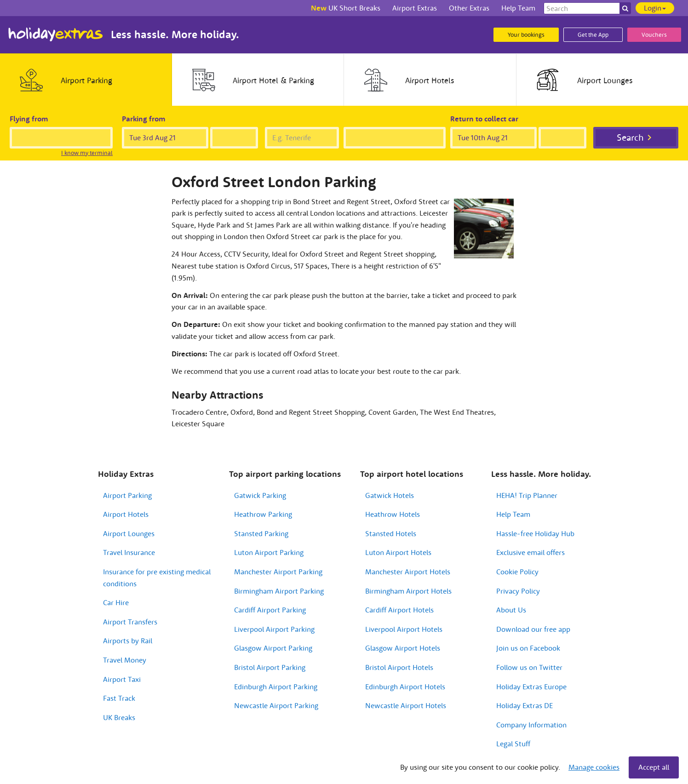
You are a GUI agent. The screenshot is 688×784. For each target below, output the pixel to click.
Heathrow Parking (263, 514)
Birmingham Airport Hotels (408, 591)
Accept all (654, 767)
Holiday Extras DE (525, 705)
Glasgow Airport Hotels (403, 648)
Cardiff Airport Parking (270, 610)
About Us (511, 610)
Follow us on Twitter (529, 667)
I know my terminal (87, 153)
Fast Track (119, 698)
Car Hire (116, 602)
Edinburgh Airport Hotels (405, 687)
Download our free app (533, 629)
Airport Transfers (130, 622)
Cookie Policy (517, 572)
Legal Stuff (513, 744)
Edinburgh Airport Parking (276, 687)
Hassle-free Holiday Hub (535, 533)
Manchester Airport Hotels (408, 572)
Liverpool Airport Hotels (404, 629)
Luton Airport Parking (269, 552)
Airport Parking (127, 495)
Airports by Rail (128, 641)
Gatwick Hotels (390, 495)
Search (630, 137)
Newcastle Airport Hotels (406, 705)
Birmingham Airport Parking (279, 591)
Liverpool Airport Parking (274, 629)
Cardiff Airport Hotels (399, 610)
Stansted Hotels (391, 533)
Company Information (531, 725)
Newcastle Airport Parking (276, 705)
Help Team (513, 514)
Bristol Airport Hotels (399, 667)
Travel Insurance (129, 552)
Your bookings (526, 35)
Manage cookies (594, 767)
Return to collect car (484, 119)
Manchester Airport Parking (278, 572)
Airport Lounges (129, 533)
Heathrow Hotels (393, 514)
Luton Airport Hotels (398, 552)
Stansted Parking (261, 533)
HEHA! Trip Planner (527, 495)
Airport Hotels (126, 514)
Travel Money (125, 660)
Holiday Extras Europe (531, 687)
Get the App (593, 35)
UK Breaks (119, 717)
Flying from (29, 119)
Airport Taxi (122, 679)
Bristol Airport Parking (270, 667)
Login (655, 8)
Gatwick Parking (260, 495)
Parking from (144, 119)
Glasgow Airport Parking (273, 648)
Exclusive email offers (530, 552)
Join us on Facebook (528, 648)
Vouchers (654, 35)
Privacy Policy (518, 591)
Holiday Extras (56, 34)
